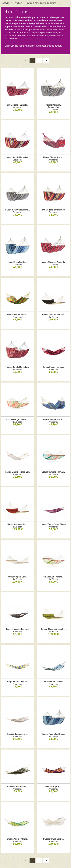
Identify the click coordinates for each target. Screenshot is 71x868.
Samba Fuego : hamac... (53, 367)
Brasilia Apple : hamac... (18, 839)
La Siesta (53, 317)
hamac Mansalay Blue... (17, 262)
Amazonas (53, 160)
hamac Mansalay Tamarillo (53, 262)
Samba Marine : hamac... (53, 682)
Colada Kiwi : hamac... (54, 577)
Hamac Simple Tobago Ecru (18, 472)
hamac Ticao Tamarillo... (18, 105)
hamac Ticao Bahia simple (53, 210)
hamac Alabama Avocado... (53, 629)
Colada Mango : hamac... (18, 420)
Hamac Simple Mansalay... (18, 157)
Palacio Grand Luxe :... (53, 839)
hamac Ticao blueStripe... (53, 734)
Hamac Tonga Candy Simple (54, 524)
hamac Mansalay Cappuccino (54, 106)
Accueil (6, 3)
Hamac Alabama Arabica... (53, 315)
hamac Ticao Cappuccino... (18, 210)
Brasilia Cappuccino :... (18, 734)
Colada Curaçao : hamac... (53, 472)
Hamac (18, 3)
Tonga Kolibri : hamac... (18, 682)
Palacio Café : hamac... (17, 787)
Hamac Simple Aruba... (53, 157)
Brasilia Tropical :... (54, 787)
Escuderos (18, 107)
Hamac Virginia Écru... (18, 577)
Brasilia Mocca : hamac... (18, 629)
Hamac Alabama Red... (18, 524)
